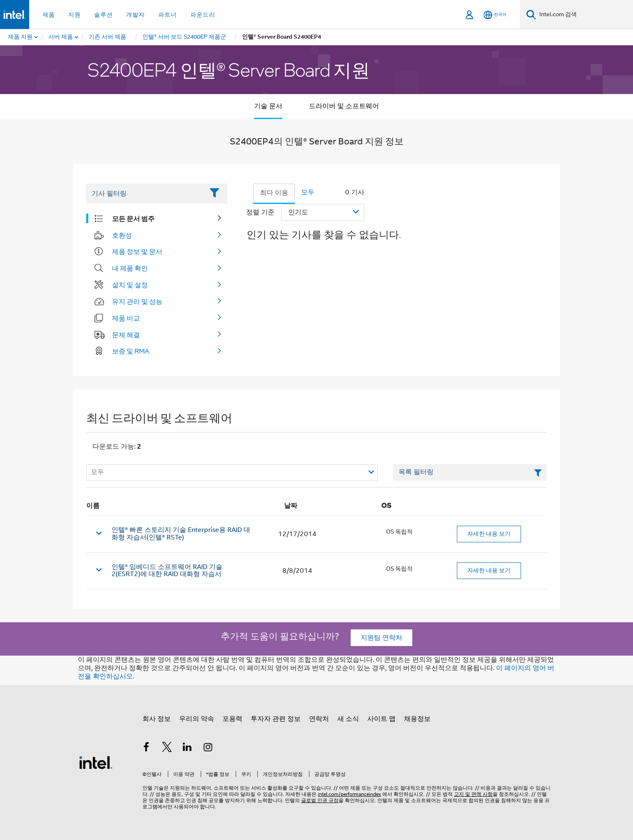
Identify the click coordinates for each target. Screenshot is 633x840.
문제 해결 (126, 335)
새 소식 (348, 719)
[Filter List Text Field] (145, 194)
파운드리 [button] (203, 15)
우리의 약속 (197, 719)
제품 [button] (49, 15)
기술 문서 (268, 106)
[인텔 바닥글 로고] (96, 762)
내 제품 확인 (130, 268)
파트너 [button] (168, 15)
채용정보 (417, 719)
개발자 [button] (136, 15)
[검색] (531, 14)
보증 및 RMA (131, 351)
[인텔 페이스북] (146, 748)
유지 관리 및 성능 (137, 301)
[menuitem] (61, 37)
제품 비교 (126, 318)
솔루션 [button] (103, 15)
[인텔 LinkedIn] (187, 748)
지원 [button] (75, 15)
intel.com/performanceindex (349, 794)
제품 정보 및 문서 (137, 251)
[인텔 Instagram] (208, 748)
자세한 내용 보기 (489, 534)
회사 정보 (157, 719)
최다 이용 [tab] (274, 193)
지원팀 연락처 (381, 638)
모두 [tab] (308, 192)
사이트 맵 (381, 719)
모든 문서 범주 (133, 219)
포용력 (232, 719)
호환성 (122, 235)
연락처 (319, 719)
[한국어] (495, 15)
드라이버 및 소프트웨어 (344, 106)
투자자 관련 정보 (276, 719)
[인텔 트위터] (167, 748)
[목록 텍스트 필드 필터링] (470, 472)
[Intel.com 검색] (584, 15)
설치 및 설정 (130, 285)
